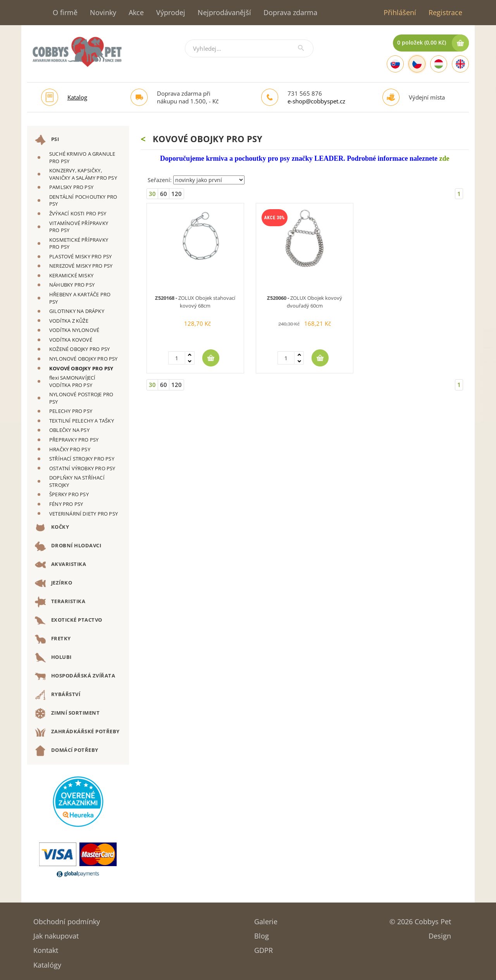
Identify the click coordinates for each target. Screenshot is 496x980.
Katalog (77, 97)
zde (444, 158)
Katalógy (47, 962)
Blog (262, 933)
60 (164, 194)
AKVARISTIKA (60, 565)
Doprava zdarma (290, 12)
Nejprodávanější (224, 12)
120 (177, 194)
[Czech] (417, 64)
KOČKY (52, 528)
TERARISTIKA (60, 602)
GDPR (263, 948)
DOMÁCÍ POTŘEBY (67, 751)
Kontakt (46, 948)
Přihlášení (400, 12)
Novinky (103, 12)
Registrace (445, 12)
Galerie (266, 919)
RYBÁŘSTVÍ (58, 695)
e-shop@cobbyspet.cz (316, 101)
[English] (460, 64)
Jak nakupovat (56, 933)
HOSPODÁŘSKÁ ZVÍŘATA (75, 676)
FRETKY (53, 639)
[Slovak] (395, 64)
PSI (47, 140)
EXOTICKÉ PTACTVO (69, 621)
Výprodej (171, 12)
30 (152, 194)
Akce (136, 12)
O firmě (65, 12)
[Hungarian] (439, 64)
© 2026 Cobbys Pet (420, 919)
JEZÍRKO (53, 583)
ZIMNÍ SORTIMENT (67, 714)
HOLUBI (53, 658)
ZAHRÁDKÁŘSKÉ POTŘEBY (77, 732)
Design (440, 933)
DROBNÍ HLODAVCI (68, 546)
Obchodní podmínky (67, 919)
